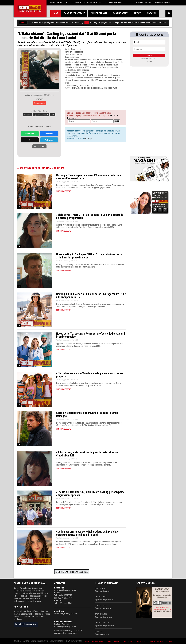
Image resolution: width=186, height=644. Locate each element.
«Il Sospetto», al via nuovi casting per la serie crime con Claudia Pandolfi (88, 454)
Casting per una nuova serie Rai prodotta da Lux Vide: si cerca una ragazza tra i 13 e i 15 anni (88, 533)
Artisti (138, 13)
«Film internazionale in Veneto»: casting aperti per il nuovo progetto (89, 375)
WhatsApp (30, 134)
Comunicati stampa (63, 622)
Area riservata (98, 641)
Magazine (152, 13)
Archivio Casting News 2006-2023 (72, 572)
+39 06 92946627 (144, 2)
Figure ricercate (99, 13)
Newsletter (80, 3)
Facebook (49, 134)
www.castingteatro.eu (105, 617)
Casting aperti (121, 13)
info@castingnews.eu (164, 2)
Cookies (117, 641)
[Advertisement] (90, 97)
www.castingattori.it (104, 608)
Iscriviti (69, 3)
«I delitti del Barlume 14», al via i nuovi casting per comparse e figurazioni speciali (90, 494)
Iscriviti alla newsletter (26, 624)
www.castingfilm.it (103, 591)
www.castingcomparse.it (106, 626)
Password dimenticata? (149, 59)
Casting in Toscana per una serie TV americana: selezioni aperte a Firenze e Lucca (89, 177)
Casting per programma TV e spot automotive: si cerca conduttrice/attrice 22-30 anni (131, 23)
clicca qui (88, 139)
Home (53, 3)
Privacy (109, 641)
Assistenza (92, 3)
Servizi (60, 3)
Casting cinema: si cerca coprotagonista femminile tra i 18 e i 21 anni (53, 23)
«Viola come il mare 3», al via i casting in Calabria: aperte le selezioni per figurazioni (90, 216)
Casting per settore (74, 13)
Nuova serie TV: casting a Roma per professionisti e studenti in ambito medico (91, 335)
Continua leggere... (64, 191)
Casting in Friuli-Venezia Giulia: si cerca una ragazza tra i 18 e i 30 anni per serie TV (91, 296)
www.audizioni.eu (103, 634)
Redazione (59, 588)
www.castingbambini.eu (105, 600)
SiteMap (160, 641)
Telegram (49, 140)
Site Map (169, 641)
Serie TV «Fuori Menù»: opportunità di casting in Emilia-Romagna (88, 414)
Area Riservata (116, 3)
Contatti (103, 3)
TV (89, 23)
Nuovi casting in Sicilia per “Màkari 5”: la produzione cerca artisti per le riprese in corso (89, 256)
